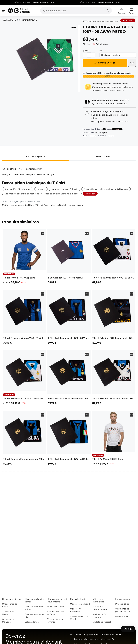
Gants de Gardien (79, 599)
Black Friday (122, 616)
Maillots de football (102, 622)
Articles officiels (9, 20)
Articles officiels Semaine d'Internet (62, 194)
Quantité (86, 51)
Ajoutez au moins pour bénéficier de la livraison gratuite (107, 73)
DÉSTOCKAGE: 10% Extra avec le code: (39, 2)
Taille (101, 51)
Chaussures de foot (12, 599)
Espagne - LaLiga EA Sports (64, 189)
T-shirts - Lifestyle (45, 174)
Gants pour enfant (56, 607)
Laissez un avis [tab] (102, 156)
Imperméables (123, 599)
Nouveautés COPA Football (18, 189)
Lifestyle (6, 174)
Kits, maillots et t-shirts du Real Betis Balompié (106, 189)
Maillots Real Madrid (80, 604)
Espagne (41, 189)
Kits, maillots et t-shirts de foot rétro (22, 194)
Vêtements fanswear (28, 20)
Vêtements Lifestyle (23, 174)
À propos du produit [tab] (36, 156)
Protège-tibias (122, 604)
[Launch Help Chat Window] (128, 631)
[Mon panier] (131, 11)
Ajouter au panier (105, 63)
